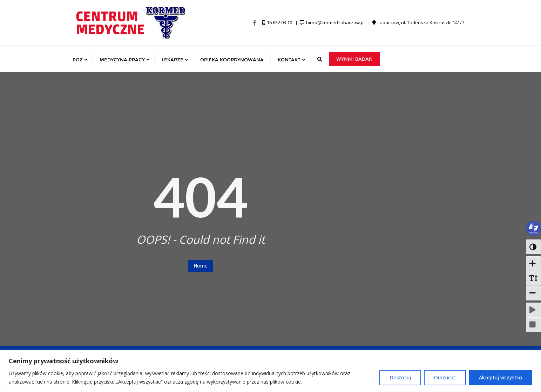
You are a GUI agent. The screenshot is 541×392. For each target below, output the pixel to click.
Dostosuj (400, 377)
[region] (270, 371)
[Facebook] (255, 23)
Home (201, 266)
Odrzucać (445, 377)
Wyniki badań (354, 59)
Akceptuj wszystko (501, 377)
